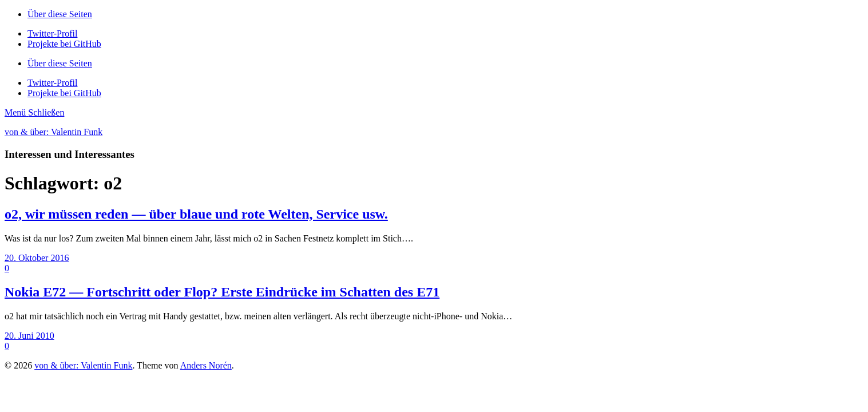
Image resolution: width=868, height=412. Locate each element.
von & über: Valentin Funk (53, 132)
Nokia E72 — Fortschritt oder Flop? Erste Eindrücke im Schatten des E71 (222, 292)
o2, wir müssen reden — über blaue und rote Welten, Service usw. (196, 214)
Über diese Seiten (60, 14)
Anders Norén (206, 365)
